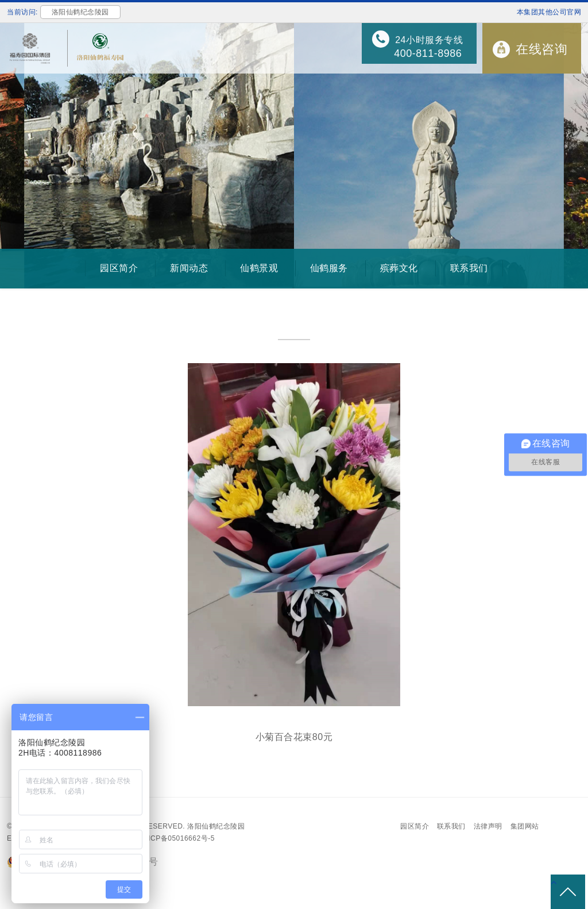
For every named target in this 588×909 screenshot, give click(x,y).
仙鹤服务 (329, 268)
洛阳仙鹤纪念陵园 (216, 826)
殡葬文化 (399, 268)
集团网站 (525, 826)
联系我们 (469, 268)
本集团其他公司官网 (549, 12)
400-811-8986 (428, 53)
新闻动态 (189, 268)
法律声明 (488, 826)
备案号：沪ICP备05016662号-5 (164, 838)
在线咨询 (541, 49)
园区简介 (119, 268)
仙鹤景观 (259, 268)
